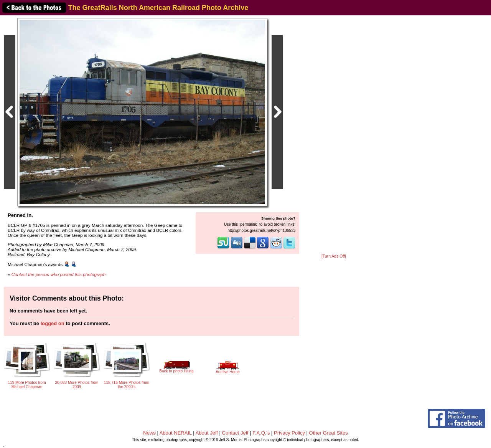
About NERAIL (176, 433)
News (149, 433)
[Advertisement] (334, 135)
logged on (53, 323)
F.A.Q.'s (261, 433)
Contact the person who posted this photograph (59, 274)
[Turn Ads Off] (334, 256)
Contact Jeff (235, 433)
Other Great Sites (329, 433)
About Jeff (207, 433)
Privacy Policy (289, 433)
